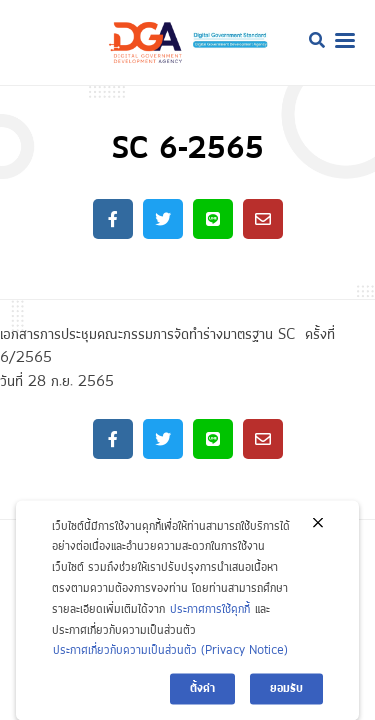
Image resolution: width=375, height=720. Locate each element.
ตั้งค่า (202, 697)
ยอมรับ (286, 697)
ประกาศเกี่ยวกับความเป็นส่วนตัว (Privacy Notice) (170, 659)
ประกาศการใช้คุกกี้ (210, 617)
